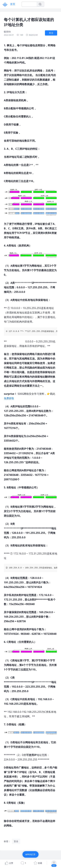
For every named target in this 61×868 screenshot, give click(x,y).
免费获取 (9, 398)
